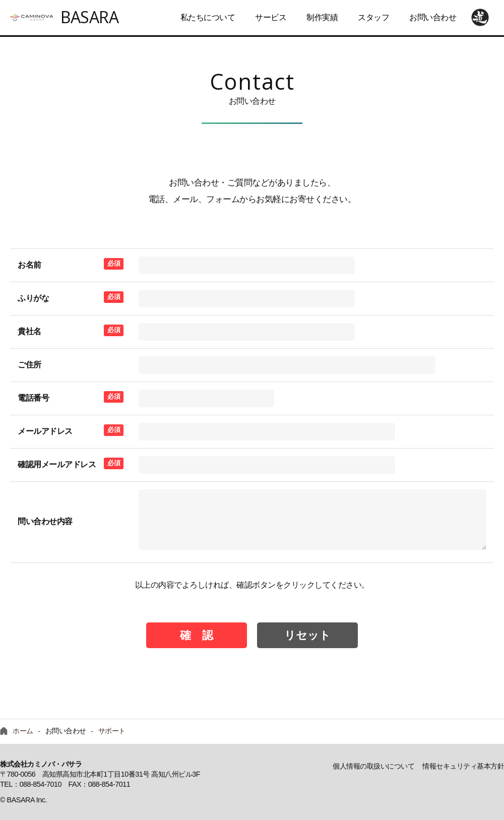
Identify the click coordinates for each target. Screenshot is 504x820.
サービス (271, 17)
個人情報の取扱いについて (373, 766)
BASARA (89, 17)
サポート (112, 731)
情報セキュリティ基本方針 (463, 766)
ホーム (23, 731)
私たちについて (208, 17)
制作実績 (322, 17)
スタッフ (373, 17)
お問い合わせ (433, 17)
